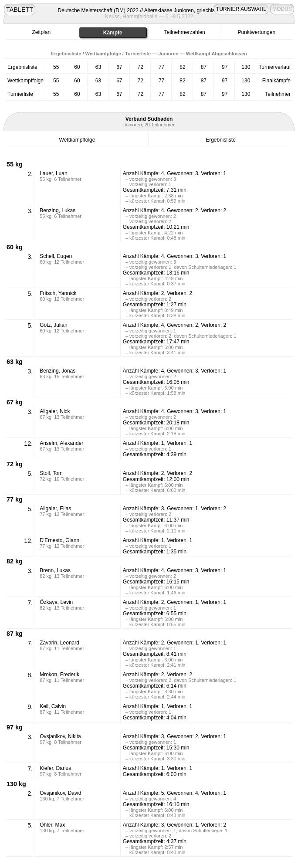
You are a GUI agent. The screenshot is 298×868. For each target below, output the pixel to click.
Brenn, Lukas (55, 570)
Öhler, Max (52, 825)
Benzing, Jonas (58, 371)
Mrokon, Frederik (59, 675)
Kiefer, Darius (55, 768)
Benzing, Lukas (58, 210)
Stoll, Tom (51, 473)
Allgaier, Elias (55, 509)
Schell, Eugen (56, 256)
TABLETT (20, 10)
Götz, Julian (53, 325)
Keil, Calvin (53, 706)
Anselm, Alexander (61, 443)
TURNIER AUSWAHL (241, 9)
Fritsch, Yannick (58, 293)
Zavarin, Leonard (59, 643)
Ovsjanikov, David (60, 793)
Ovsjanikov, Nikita (60, 736)
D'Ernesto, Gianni (60, 540)
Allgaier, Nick (55, 411)
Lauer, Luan (53, 173)
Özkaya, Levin (56, 602)
